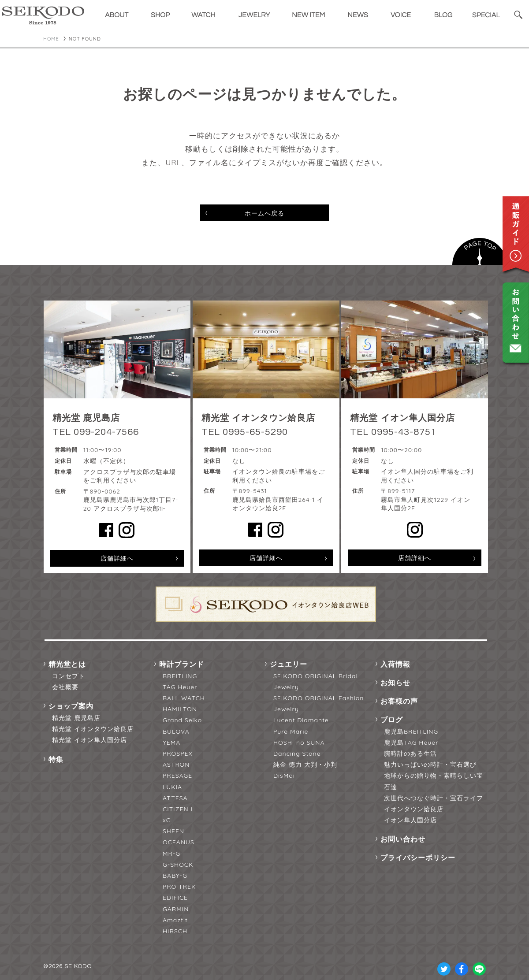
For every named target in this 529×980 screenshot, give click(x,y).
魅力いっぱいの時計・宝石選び (430, 765)
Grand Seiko (182, 720)
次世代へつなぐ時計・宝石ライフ (434, 798)
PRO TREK (179, 887)
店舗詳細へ (117, 558)
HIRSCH (175, 931)
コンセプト (69, 676)
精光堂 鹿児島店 (76, 718)
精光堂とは (67, 664)
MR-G (171, 854)
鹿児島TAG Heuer (411, 742)
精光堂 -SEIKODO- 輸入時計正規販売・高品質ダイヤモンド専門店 (43, 15)
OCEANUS (179, 842)
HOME (51, 39)
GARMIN (176, 909)
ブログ (392, 720)
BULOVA (176, 731)
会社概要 (65, 687)
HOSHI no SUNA (299, 742)
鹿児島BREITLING (411, 731)
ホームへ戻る (264, 213)
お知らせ (395, 683)
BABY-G (175, 876)
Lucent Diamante (301, 720)
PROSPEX (178, 754)
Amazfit (175, 920)
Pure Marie (291, 731)
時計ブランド (182, 664)
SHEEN (173, 831)
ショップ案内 (71, 706)
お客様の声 (399, 701)
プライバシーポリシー (418, 857)
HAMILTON (180, 709)
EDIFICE (175, 898)
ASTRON (176, 765)
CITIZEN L (179, 809)
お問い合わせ (403, 839)
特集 (56, 759)
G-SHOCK (178, 865)
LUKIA (172, 787)
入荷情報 (395, 664)
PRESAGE (177, 776)
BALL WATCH (184, 698)
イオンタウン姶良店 (414, 809)
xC (167, 820)
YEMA (171, 742)
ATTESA (175, 798)
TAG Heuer (180, 687)
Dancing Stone (297, 754)
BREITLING (180, 676)
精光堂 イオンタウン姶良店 (93, 729)
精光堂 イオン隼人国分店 (89, 740)
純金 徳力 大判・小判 (305, 765)
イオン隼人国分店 (410, 820)
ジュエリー (289, 664)
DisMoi (284, 776)
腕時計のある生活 (410, 754)
